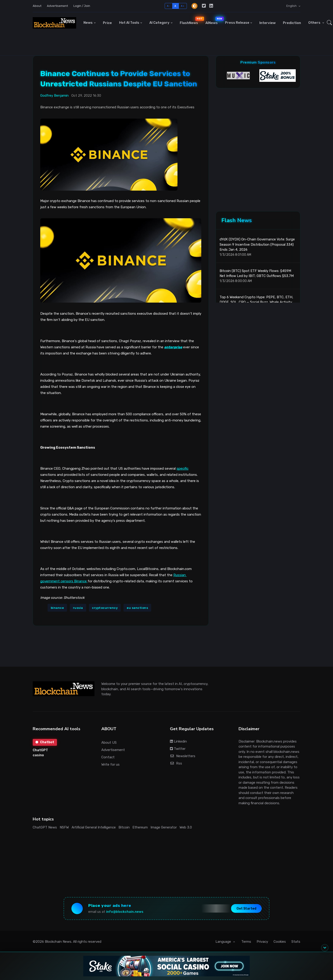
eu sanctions (137, 608)
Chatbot (45, 742)
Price (107, 23)
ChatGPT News (45, 827)
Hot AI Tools (129, 23)
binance (57, 608)
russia (78, 608)
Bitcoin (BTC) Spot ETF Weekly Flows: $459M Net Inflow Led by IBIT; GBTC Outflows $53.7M (257, 273)
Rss (176, 763)
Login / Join (82, 6)
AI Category (159, 23)
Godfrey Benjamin (54, 96)
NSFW (64, 827)
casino (38, 755)
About (37, 6)
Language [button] (224, 942)
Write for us (110, 764)
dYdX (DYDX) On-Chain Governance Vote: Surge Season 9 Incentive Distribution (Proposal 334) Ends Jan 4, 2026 (257, 244)
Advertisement (57, 6)
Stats (296, 942)
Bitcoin (124, 827)
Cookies (280, 942)
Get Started (246, 909)
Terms (246, 942)
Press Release (237, 23)
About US (109, 743)
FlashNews (191, 21)
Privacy (262, 942)
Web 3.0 (186, 827)
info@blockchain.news (125, 912)
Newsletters (183, 756)
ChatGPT (40, 750)
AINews (213, 21)
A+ (183, 6)
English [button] (292, 6)
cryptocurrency (105, 608)
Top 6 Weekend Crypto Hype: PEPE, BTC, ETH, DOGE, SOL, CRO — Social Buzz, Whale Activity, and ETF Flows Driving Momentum (256, 302)
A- (168, 6)
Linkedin (178, 741)
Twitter (178, 749)
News (88, 23)
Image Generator (164, 827)
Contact (108, 757)
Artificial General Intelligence (94, 827)
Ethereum (140, 827)
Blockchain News (58, 942)
